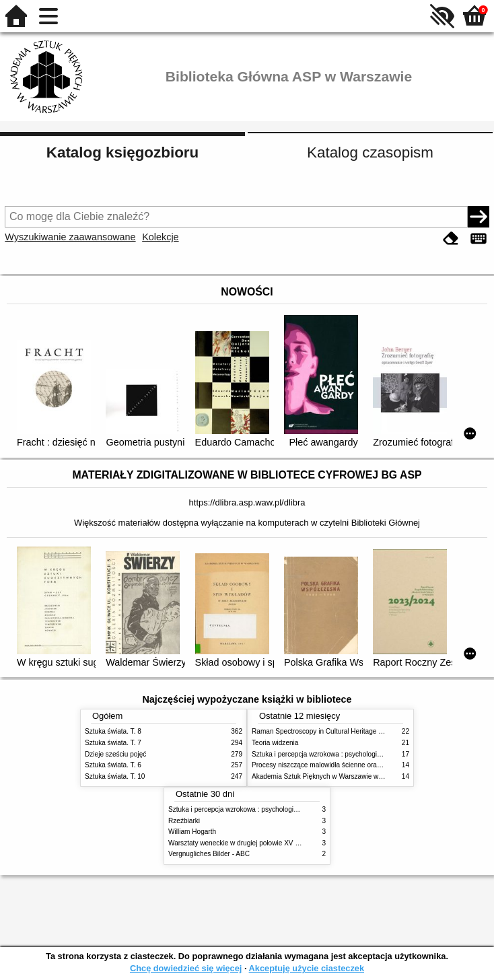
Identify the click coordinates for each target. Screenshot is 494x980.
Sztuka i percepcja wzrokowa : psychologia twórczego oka (339, 754)
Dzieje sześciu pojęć (115, 754)
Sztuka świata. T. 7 (113, 743)
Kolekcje (160, 237)
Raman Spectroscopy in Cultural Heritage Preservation (334, 731)
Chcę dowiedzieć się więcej (186, 968)
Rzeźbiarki (184, 821)
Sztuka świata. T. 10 (115, 776)
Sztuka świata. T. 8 (113, 731)
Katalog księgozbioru (122, 152)
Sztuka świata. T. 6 (113, 765)
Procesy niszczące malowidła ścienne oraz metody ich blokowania (351, 765)
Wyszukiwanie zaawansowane (70, 237)
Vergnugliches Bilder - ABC (209, 854)
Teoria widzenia (275, 743)
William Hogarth (192, 832)
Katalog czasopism (370, 152)
